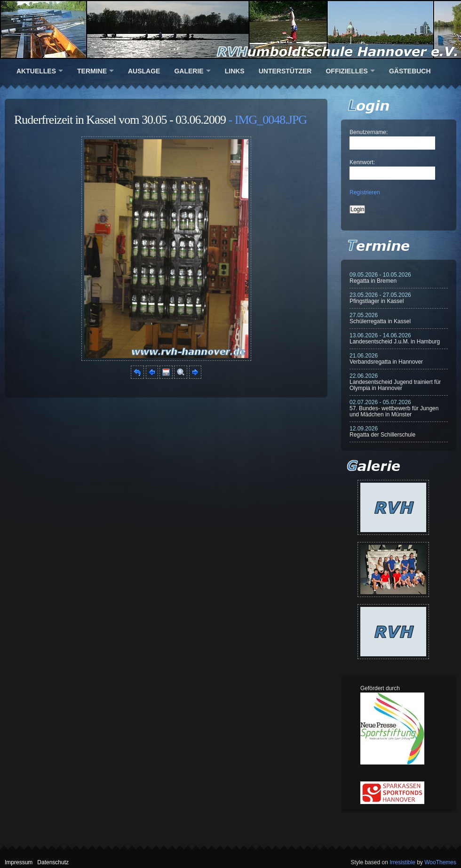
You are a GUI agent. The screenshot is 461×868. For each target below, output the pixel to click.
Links (235, 71)
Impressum (19, 862)
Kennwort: (362, 162)
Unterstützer (285, 71)
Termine (92, 71)
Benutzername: (369, 132)
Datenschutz (53, 862)
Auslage (144, 71)
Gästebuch (410, 71)
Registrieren (365, 192)
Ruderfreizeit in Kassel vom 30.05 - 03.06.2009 (120, 120)
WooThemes (440, 862)
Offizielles (346, 71)
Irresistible (402, 862)
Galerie (189, 71)
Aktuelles (36, 71)
